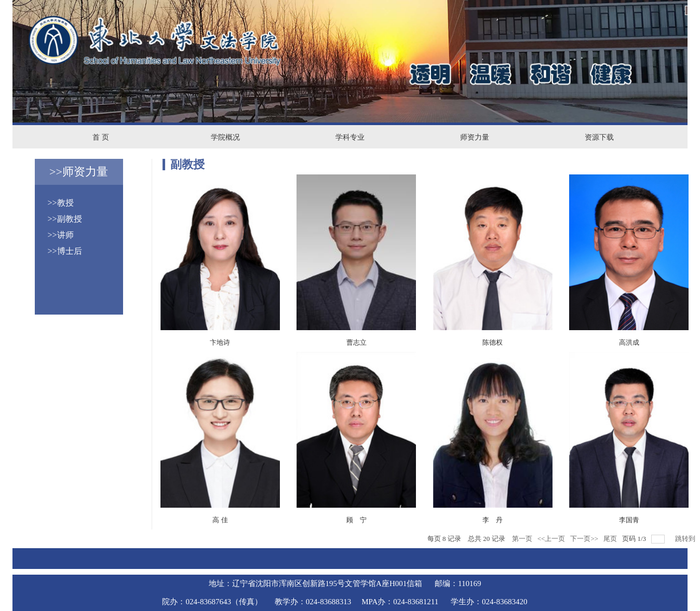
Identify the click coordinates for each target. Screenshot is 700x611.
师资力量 (475, 137)
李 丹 (493, 520)
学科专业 (350, 137)
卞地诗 (220, 342)
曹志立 (356, 342)
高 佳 (220, 520)
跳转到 (686, 539)
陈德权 (493, 342)
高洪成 (629, 342)
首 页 (101, 137)
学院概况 (225, 137)
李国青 (629, 520)
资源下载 (599, 137)
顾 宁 (356, 520)
